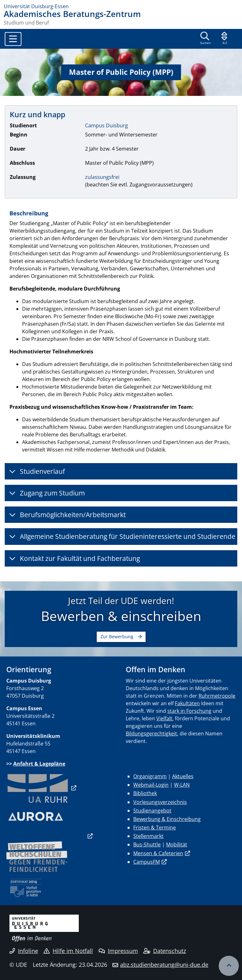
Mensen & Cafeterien (158, 853)
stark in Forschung (189, 711)
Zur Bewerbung (117, 637)
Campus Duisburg (107, 125)
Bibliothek (145, 793)
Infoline (24, 951)
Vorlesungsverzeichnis (160, 802)
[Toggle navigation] (13, 39)
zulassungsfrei (102, 177)
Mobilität (177, 844)
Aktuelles (183, 776)
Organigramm (150, 776)
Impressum (118, 951)
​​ (38, 788)
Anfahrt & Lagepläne (39, 764)
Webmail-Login (151, 785)
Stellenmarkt (148, 836)
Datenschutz (165, 951)
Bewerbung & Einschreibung (167, 819)
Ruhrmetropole (217, 696)
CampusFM (147, 862)
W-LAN (182, 785)
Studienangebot (152, 811)
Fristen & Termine (155, 828)
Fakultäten (187, 703)
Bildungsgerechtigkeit (151, 734)
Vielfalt (164, 718)
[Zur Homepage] (121, 6)
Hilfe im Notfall (68, 951)
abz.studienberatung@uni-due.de (164, 965)
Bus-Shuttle (147, 844)
